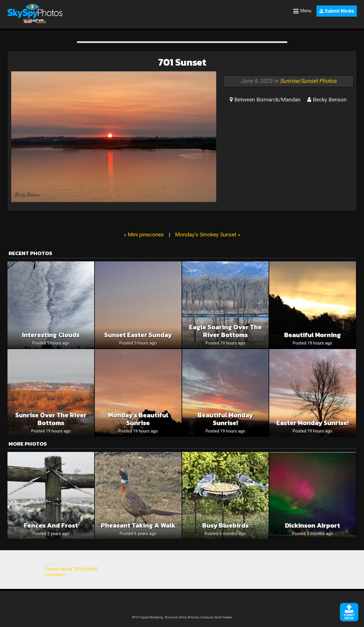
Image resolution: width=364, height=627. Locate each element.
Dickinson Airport (312, 525)
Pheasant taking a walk (138, 525)
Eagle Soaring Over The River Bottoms (225, 331)
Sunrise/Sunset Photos (308, 81)
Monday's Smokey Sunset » (208, 235)
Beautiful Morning (312, 335)
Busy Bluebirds (225, 525)
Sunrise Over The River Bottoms (51, 419)
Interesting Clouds (51, 335)
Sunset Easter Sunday (138, 335)
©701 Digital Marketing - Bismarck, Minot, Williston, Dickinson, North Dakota (182, 617)
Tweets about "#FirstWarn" (71, 569)
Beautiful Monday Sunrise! (225, 419)
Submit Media (337, 11)
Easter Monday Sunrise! (313, 423)
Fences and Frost (51, 525)
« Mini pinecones (144, 235)
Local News (55, 575)
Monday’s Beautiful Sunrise (138, 419)
